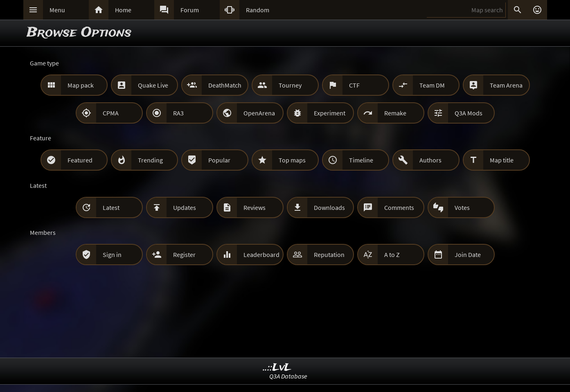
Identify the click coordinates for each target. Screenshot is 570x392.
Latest (111, 207)
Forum (190, 10)
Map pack (81, 85)
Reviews (255, 207)
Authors (430, 160)
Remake (395, 113)
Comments (399, 207)
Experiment (330, 113)
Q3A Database (288, 376)
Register (184, 255)
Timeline (361, 160)
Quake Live (153, 85)
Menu (57, 10)
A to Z (392, 255)
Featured (80, 160)
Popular (219, 160)
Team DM (432, 85)
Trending (150, 160)
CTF (354, 85)
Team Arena (506, 85)
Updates (185, 207)
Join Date (468, 255)
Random (258, 10)
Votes (462, 207)
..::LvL (277, 368)
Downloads (329, 207)
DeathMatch (225, 85)
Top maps (292, 160)
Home (123, 10)
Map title (502, 160)
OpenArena (259, 113)
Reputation (329, 255)
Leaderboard (261, 255)
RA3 (178, 113)
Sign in (112, 255)
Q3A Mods (469, 113)
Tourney (290, 85)
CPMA (111, 113)
